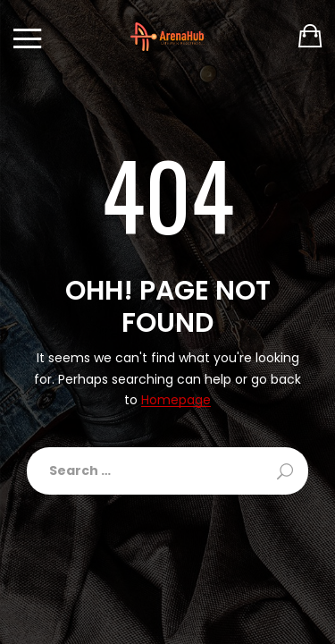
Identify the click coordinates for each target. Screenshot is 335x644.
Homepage (176, 400)
